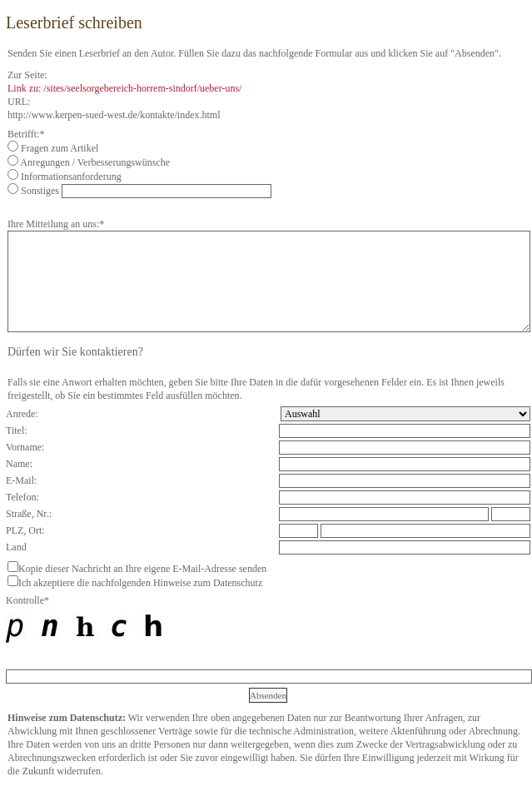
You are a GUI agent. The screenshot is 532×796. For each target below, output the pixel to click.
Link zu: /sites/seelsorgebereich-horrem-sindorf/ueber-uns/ (124, 88)
